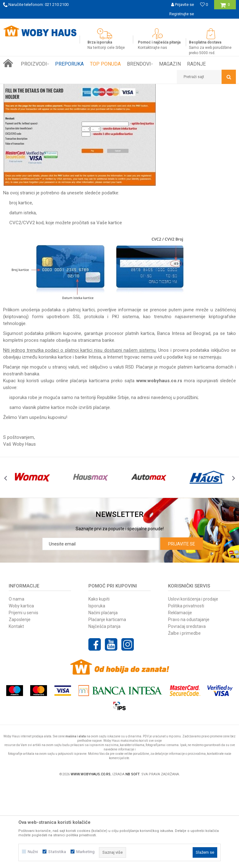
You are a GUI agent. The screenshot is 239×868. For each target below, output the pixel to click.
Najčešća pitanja (104, 710)
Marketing (85, 852)
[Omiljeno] (204, 5)
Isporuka (97, 690)
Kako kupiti (99, 683)
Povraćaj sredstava (187, 710)
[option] (119, 23)
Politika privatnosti (186, 690)
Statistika (57, 852)
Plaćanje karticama (107, 703)
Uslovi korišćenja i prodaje (193, 683)
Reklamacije (180, 697)
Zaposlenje (20, 703)
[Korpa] (225, 7)
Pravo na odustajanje (189, 703)
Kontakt (16, 710)
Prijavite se (182, 628)
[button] (206, 77)
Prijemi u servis (23, 697)
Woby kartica (21, 690)
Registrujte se (182, 14)
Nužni (33, 852)
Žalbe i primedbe (184, 717)
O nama (16, 683)
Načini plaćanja (103, 697)
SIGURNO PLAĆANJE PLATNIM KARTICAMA (119, 23)
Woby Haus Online (19, 89)
